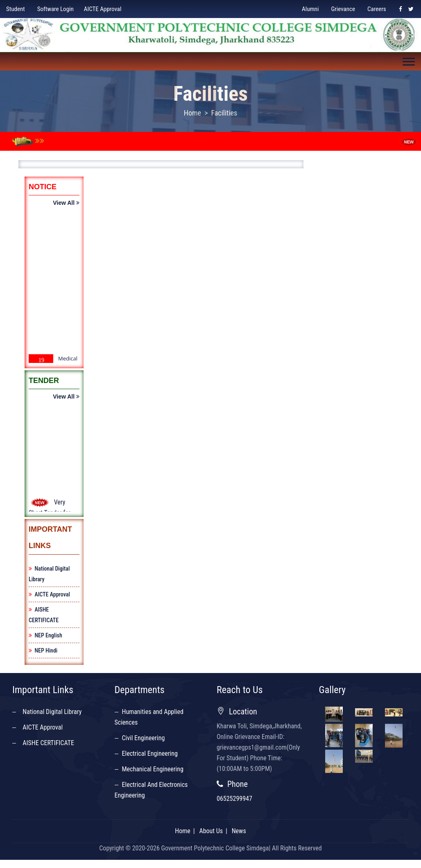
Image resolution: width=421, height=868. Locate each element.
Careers (377, 9)
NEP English (45, 635)
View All (66, 203)
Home (192, 113)
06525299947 (234, 798)
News (239, 831)
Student (16, 9)
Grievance (343, 9)
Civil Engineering (144, 738)
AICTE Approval (103, 9)
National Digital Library (51, 711)
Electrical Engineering (150, 753)
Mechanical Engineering (153, 769)
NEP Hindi (43, 650)
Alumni (310, 9)
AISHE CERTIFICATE (47, 742)
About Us (211, 831)
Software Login (55, 9)
